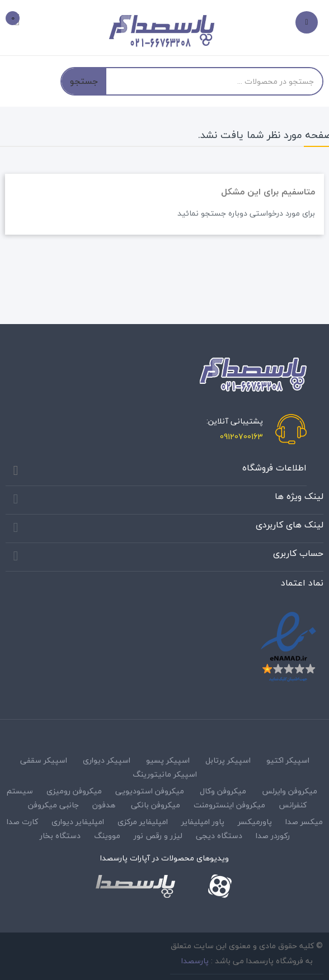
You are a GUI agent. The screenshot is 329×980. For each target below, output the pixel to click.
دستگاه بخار (60, 836)
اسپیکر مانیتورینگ (165, 774)
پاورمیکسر (255, 822)
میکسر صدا (304, 822)
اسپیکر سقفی (44, 760)
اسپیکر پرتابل (228, 760)
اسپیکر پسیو (168, 760)
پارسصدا (195, 961)
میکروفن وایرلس (290, 791)
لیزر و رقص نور (158, 836)
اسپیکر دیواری (107, 760)
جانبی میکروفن (53, 805)
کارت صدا (22, 822)
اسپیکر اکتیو (288, 760)
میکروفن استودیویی (150, 791)
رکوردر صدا (273, 836)
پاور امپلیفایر (203, 822)
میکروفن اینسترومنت (229, 805)
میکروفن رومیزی (74, 791)
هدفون (104, 805)
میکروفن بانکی (156, 805)
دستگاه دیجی (219, 836)
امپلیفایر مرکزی (143, 822)
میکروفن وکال (223, 791)
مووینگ (107, 836)
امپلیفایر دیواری (78, 822)
